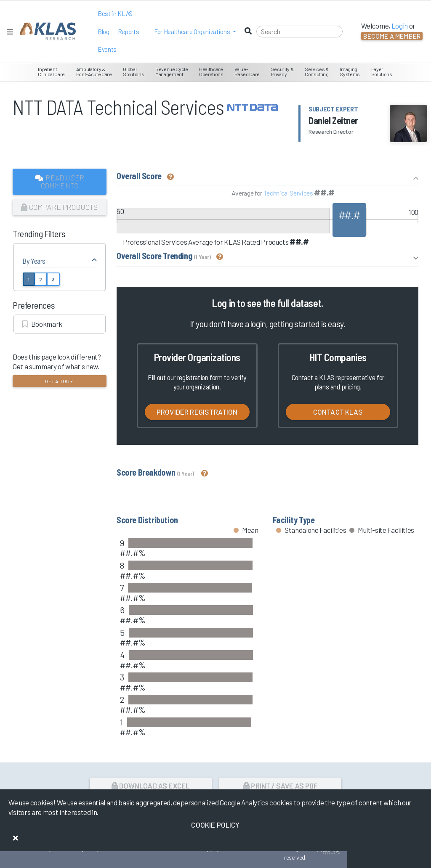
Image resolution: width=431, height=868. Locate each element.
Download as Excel (150, 786)
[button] (195, 32)
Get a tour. (60, 381)
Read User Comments (60, 181)
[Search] (299, 32)
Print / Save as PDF (281, 786)
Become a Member (392, 36)
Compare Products (59, 207)
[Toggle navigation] (10, 32)
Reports (129, 32)
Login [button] (400, 26)
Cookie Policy (215, 825)
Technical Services (288, 193)
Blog (104, 32)
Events (107, 49)
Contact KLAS (338, 412)
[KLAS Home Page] (46, 31)
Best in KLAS (115, 13)
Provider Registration (197, 412)
